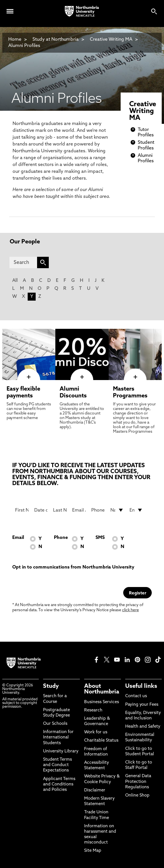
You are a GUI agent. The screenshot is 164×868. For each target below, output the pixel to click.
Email (18, 538)
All (15, 281)
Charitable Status (101, 741)
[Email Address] (79, 510)
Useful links (141, 686)
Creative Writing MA (111, 40)
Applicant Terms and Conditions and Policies (59, 784)
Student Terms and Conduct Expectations (57, 765)
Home (15, 40)
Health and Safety (143, 727)
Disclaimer (95, 790)
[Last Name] (60, 510)
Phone (61, 538)
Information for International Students (58, 737)
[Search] (23, 262)
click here (130, 610)
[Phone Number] (98, 510)
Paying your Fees (142, 705)
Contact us (136, 696)
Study (51, 686)
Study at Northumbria (56, 40)
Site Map (93, 851)
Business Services (102, 702)
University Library (61, 751)
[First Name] (22, 510)
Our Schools (55, 724)
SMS (100, 538)
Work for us (96, 732)
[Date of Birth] (41, 510)
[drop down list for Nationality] (117, 510)
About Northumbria (102, 689)
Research (93, 710)
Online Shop (137, 796)
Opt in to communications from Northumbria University (73, 567)
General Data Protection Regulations (138, 782)
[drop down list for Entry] (136, 510)
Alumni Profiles (24, 46)
